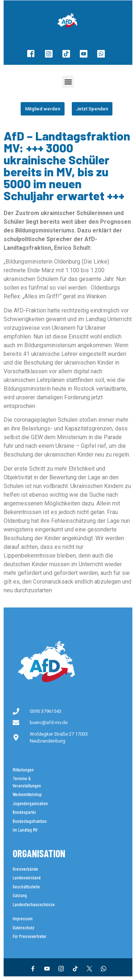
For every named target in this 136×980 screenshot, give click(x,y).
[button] (68, 82)
